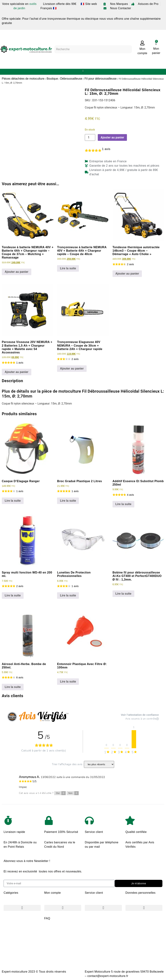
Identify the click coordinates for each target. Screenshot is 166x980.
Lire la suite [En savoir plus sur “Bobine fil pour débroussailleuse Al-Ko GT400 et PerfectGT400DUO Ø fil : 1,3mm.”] (123, 594)
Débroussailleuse (71, 79)
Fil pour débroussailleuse (101, 79)
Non (74, 793)
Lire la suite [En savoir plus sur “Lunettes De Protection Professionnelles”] (68, 595)
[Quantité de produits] (90, 137)
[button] (83, 71)
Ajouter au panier (112, 137)
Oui (61, 793)
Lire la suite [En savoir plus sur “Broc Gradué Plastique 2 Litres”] (68, 501)
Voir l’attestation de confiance (140, 715)
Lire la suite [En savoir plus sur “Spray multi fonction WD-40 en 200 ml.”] (13, 595)
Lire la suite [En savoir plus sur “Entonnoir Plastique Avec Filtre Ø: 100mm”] (68, 682)
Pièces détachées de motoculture (23, 79)
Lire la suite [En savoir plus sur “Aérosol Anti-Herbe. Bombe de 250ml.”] (13, 687)
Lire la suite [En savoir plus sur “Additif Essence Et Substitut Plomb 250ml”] (123, 504)
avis (106, 149)
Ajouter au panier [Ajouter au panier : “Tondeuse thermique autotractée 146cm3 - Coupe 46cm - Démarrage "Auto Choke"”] (127, 274)
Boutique (52, 79)
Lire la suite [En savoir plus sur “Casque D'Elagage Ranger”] (13, 501)
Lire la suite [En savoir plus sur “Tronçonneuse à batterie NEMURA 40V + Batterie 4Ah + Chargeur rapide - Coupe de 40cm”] (68, 268)
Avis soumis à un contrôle (142, 719)
